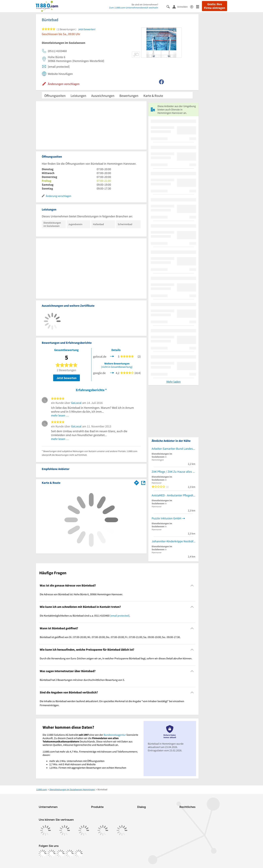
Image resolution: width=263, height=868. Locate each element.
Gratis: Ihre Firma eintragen (215, 6)
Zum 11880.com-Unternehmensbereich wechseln (134, 8)
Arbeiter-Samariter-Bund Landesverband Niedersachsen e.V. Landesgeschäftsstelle (173, 449)
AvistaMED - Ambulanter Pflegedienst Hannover (173, 495)
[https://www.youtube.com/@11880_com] (79, 854)
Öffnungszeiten (55, 96)
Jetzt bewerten (67, 378)
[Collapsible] (192, 585)
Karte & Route (153, 96)
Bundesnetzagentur (115, 735)
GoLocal (76, 403)
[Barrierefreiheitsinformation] (193, 6)
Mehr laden (174, 382)
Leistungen (78, 96)
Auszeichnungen (103, 96)
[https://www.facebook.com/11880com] (42, 854)
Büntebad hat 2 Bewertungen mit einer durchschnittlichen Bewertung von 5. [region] (82, 680)
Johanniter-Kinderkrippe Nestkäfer (173, 541)
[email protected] (120, 616)
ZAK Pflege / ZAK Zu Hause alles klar (173, 472)
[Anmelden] (181, 7)
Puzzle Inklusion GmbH (166, 518)
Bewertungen (129, 96)
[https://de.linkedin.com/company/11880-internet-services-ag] (70, 854)
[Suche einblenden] (169, 6)
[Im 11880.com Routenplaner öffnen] (137, 482)
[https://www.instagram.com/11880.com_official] (51, 854)
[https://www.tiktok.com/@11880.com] (61, 854)
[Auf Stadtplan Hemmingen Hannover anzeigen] (143, 483)
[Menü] (199, 6)
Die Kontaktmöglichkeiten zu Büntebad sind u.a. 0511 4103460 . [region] (85, 616)
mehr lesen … (60, 415)
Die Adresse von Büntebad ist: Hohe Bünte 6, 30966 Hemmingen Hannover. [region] (81, 594)
